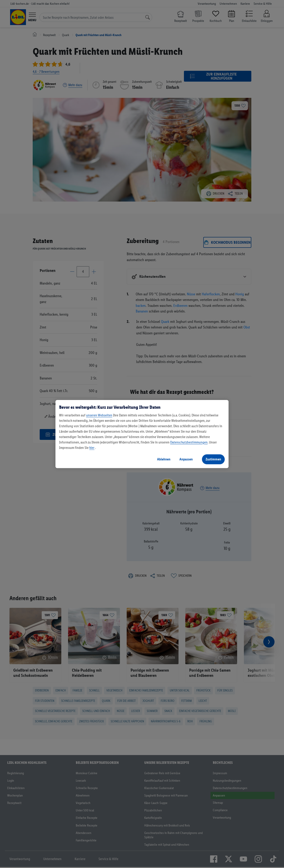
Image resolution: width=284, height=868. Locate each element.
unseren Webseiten (99, 415)
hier (92, 448)
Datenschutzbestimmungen (189, 442)
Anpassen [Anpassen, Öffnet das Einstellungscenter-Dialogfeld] (186, 459)
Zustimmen (213, 459)
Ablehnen (164, 459)
